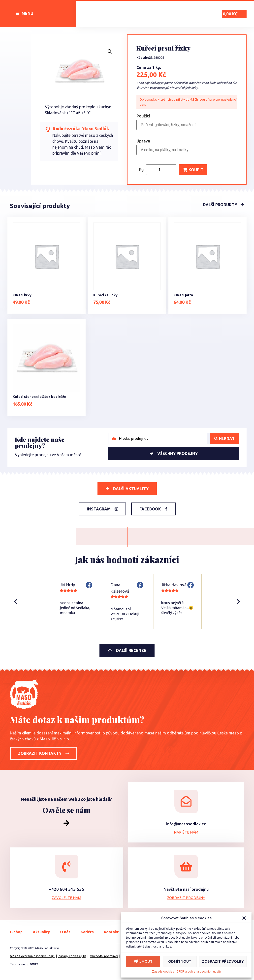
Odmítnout (180, 961)
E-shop (16, 932)
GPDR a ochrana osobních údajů (199, 972)
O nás (65, 932)
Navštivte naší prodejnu (186, 889)
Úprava (143, 141)
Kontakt (111, 932)
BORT (34, 964)
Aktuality (41, 932)
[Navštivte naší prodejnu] (186, 867)
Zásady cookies (163, 972)
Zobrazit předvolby (223, 961)
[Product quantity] (161, 170)
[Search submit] (224, 439)
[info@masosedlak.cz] (186, 801)
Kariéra (87, 932)
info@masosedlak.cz (186, 824)
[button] (244, 918)
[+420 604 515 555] (66, 867)
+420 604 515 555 (66, 889)
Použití (143, 116)
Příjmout (143, 961)
